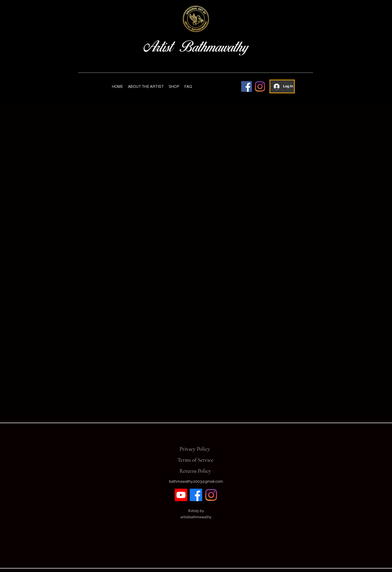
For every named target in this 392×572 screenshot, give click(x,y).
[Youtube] (181, 495)
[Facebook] (247, 86)
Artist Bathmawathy (196, 47)
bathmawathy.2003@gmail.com (196, 481)
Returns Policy (195, 471)
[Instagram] (260, 86)
